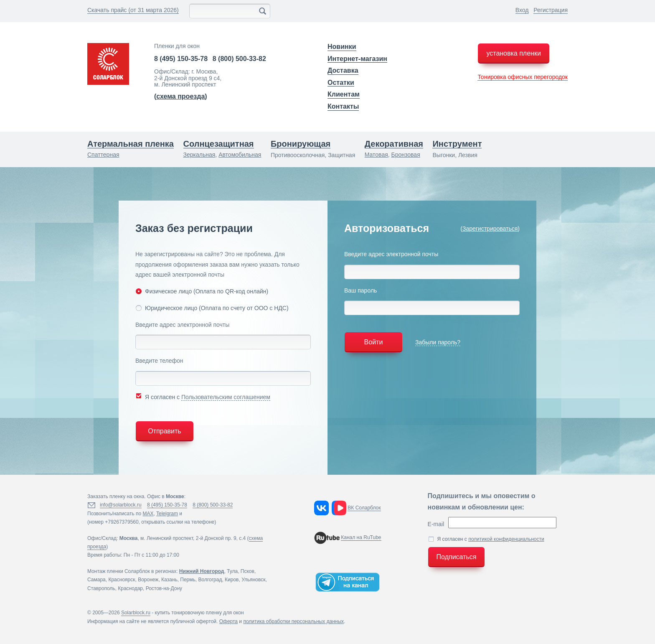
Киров (232, 580)
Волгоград (210, 580)
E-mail (436, 524)
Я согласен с (203, 396)
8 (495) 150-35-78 (181, 59)
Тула (232, 571)
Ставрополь (101, 588)
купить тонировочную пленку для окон (199, 613)
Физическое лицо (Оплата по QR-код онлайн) (202, 291)
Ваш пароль (361, 290)
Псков (248, 571)
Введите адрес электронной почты (182, 325)
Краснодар (130, 588)
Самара (96, 580)
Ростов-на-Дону (164, 588)
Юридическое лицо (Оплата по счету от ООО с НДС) (212, 308)
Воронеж (148, 580)
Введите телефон (159, 361)
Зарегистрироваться (490, 229)
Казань (169, 580)
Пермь (188, 580)
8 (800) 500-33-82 (239, 59)
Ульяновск (253, 580)
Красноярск (122, 580)
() (181, 96)
